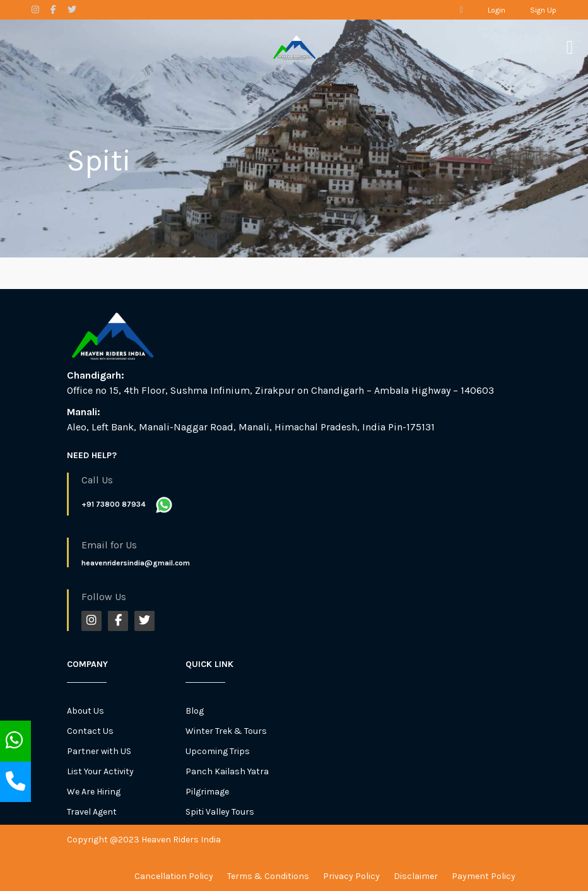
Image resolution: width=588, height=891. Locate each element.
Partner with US (99, 751)
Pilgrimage (207, 792)
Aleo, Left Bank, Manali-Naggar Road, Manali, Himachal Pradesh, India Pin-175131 (251, 427)
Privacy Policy (351, 876)
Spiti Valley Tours (220, 812)
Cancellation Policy (174, 876)
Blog (195, 711)
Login (497, 10)
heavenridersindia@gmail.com (136, 563)
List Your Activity (100, 771)
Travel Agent (92, 812)
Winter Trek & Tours (226, 731)
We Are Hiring (94, 792)
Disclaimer (416, 876)
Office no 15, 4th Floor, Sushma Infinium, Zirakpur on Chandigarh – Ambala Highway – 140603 (280, 390)
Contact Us (90, 731)
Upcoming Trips (218, 751)
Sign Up (543, 10)
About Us (85, 711)
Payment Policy (484, 876)
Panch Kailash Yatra (227, 771)
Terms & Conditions (268, 876)
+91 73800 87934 (114, 504)
